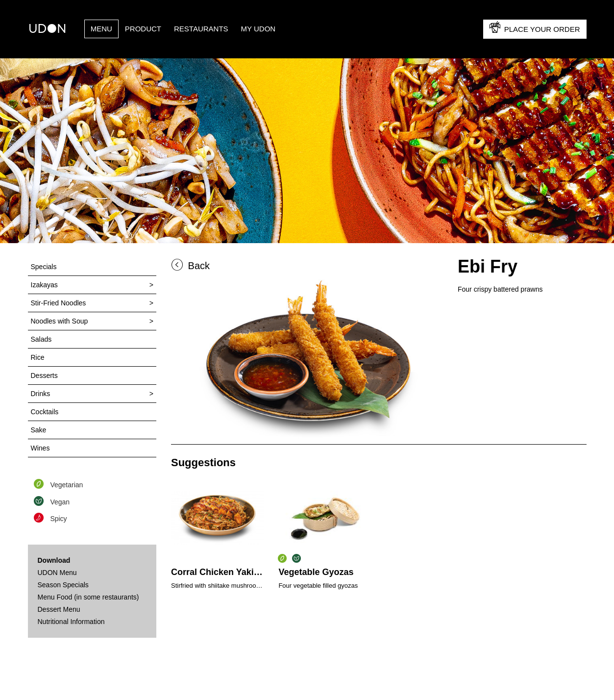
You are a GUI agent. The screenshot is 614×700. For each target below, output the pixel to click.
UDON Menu (57, 573)
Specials (44, 267)
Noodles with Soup (60, 321)
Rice (38, 357)
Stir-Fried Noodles (59, 303)
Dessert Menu (59, 609)
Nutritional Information (71, 622)
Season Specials (63, 585)
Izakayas (44, 285)
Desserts (44, 375)
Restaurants (201, 29)
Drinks (41, 394)
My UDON (258, 29)
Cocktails (45, 412)
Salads (41, 339)
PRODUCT (143, 29)
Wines (40, 448)
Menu (101, 29)
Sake (39, 430)
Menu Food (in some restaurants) (88, 597)
